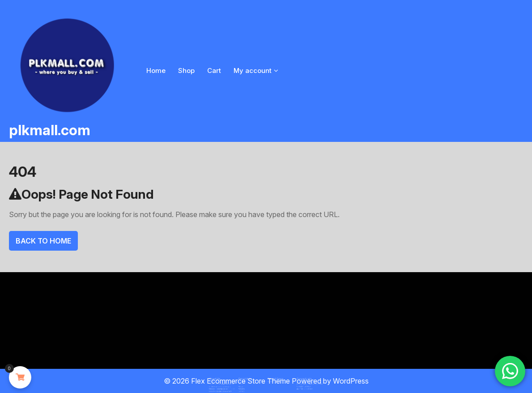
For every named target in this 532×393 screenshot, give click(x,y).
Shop (186, 70)
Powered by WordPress (330, 381)
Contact (245, 388)
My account (253, 70)
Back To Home (43, 241)
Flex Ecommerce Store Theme (241, 381)
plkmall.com (50, 130)
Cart (214, 70)
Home (156, 70)
